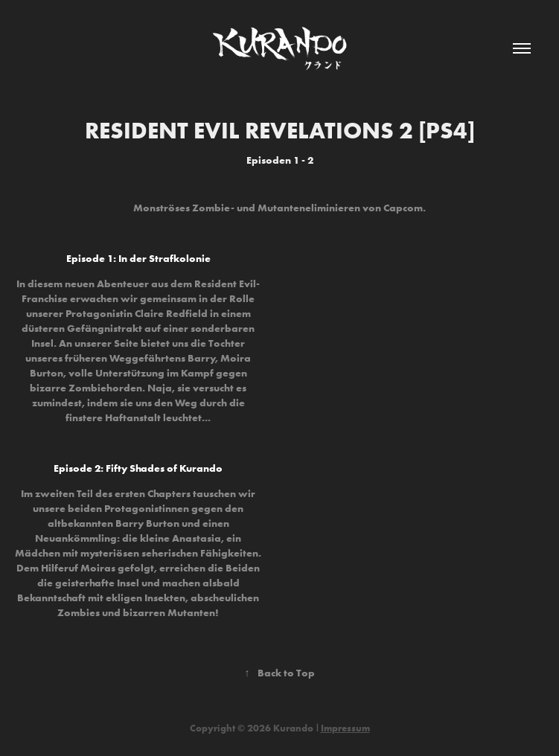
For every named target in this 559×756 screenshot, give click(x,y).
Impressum (345, 728)
